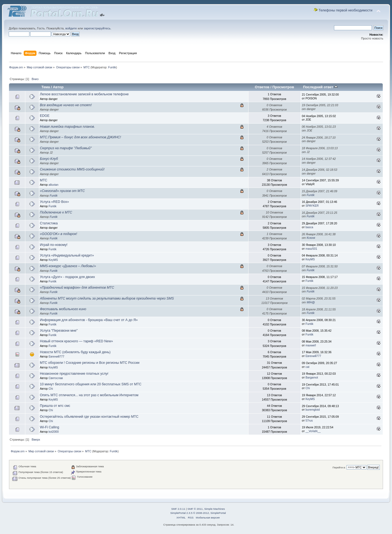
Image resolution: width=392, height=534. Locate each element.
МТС (44, 180)
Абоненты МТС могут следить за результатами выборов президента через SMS (107, 298)
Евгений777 (56, 356)
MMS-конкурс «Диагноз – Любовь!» (68, 266)
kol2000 (53, 432)
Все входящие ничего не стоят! (66, 105)
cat (307, 367)
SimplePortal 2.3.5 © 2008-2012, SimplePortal (198, 513)
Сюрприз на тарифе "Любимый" (66, 148)
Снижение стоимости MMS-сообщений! (72, 169)
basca (309, 227)
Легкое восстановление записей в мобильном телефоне (84, 94)
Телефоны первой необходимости (345, 10)
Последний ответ (320, 87)
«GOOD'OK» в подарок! (59, 234)
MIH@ (311, 302)
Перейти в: (339, 467)
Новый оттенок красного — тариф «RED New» (76, 341)
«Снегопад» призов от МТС (62, 191)
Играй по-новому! (54, 245)
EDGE (45, 116)
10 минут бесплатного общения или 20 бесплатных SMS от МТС (91, 384)
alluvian (53, 185)
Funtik (112, 67)
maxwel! (311, 345)
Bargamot (312, 377)
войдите (71, 28)
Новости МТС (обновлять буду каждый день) (75, 352)
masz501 (311, 249)
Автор (58, 87)
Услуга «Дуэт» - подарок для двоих (68, 277)
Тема (46, 87)
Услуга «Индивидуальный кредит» (67, 255)
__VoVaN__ (313, 431)
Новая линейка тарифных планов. (68, 127)
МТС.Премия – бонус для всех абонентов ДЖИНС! (81, 137)
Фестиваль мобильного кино (63, 309)
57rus (309, 420)
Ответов (262, 87)
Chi (51, 389)
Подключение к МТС (56, 212)
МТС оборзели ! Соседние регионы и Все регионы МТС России (90, 363)
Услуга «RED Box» (55, 202)
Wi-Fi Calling (50, 427)
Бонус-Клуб (49, 159)
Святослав (56, 378)
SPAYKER (312, 206)
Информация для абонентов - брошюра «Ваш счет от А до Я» (89, 320)
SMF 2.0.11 (178, 509)
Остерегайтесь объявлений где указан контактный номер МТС (89, 417)
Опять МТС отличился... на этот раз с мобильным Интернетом (89, 395)
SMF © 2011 (195, 509)
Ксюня (311, 238)
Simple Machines (215, 509)
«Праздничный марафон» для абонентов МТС (77, 288)
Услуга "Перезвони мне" (59, 331)
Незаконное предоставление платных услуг (74, 374)
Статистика (49, 223)
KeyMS (53, 260)
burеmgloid (313, 410)
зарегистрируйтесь (97, 28)
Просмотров (283, 87)
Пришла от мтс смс (55, 406)
